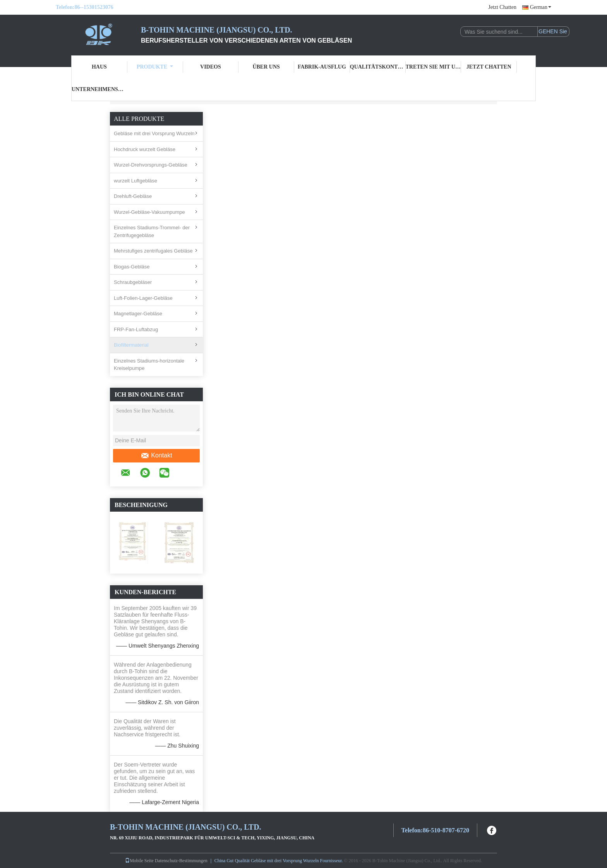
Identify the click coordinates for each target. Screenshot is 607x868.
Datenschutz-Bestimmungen (181, 861)
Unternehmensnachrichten (99, 89)
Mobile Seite (139, 861)
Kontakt (156, 455)
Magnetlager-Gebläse (138, 314)
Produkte (155, 67)
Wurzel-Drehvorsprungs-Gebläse (151, 165)
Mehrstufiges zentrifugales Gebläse (153, 251)
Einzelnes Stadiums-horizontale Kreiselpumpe (149, 365)
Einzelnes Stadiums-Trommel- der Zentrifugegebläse (152, 231)
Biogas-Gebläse (132, 267)
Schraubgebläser (133, 282)
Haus (99, 67)
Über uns (266, 67)
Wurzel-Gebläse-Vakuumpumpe (149, 212)
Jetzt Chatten (502, 7)
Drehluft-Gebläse (133, 196)
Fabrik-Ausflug (322, 67)
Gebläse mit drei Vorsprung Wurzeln (154, 133)
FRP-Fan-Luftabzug (136, 329)
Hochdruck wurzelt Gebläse (145, 149)
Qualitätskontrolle (378, 67)
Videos (211, 67)
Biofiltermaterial (131, 345)
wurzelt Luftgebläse (135, 181)
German (541, 7)
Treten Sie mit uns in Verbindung (434, 67)
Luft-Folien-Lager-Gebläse (143, 298)
